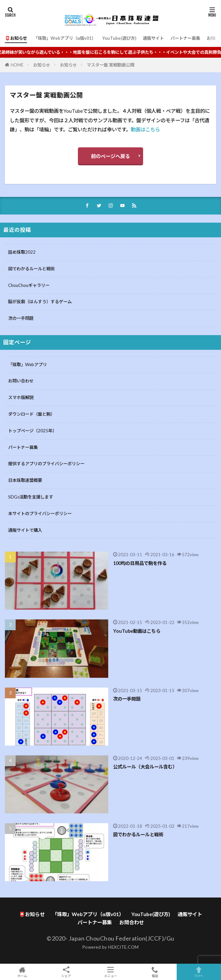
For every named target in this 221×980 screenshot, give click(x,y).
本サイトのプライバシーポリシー (40, 513)
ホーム (22, 972)
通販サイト (153, 38)
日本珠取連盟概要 (25, 480)
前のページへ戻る (110, 156)
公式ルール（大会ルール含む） (145, 767)
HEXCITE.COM (124, 947)
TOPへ (199, 972)
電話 (155, 972)
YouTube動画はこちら (137, 631)
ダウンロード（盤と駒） (31, 414)
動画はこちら (145, 129)
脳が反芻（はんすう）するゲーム (40, 302)
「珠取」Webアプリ (28, 364)
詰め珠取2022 (22, 252)
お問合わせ (132, 922)
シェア (66, 972)
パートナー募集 (185, 38)
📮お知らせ (16, 38)
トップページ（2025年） (32, 431)
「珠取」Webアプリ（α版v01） (65, 38)
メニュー (110, 972)
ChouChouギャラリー (29, 285)
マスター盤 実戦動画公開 (110, 65)
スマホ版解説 (21, 397)
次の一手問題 (21, 318)
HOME (17, 65)
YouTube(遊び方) (119, 38)
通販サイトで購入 (25, 530)
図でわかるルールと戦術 (31, 269)
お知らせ (42, 65)
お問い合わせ (21, 381)
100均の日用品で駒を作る (140, 563)
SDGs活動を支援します (31, 497)
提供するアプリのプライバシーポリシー (46, 464)
